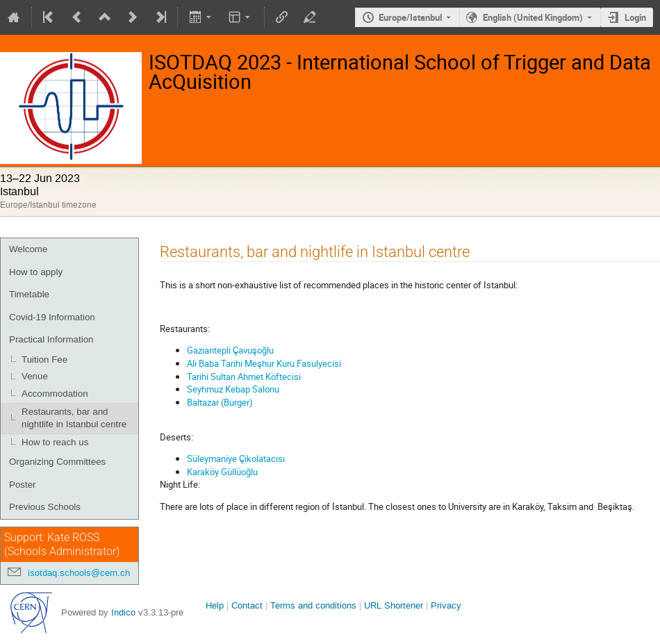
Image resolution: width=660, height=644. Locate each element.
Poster (23, 485)
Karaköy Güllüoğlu (222, 472)
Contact (247, 605)
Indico (123, 612)
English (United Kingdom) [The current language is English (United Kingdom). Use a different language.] (533, 17)
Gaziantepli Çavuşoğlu (230, 350)
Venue (35, 376)
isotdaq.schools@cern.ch (79, 573)
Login (635, 17)
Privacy (446, 605)
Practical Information (51, 339)
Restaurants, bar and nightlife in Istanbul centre (74, 418)
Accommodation (55, 394)
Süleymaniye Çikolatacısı (236, 459)
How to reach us (55, 442)
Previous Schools (45, 507)
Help (215, 605)
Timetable (29, 294)
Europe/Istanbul (410, 17)
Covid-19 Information (52, 317)
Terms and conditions (313, 605)
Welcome (28, 249)
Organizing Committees (57, 462)
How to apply (36, 272)
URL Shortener (394, 605)
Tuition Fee (44, 360)
